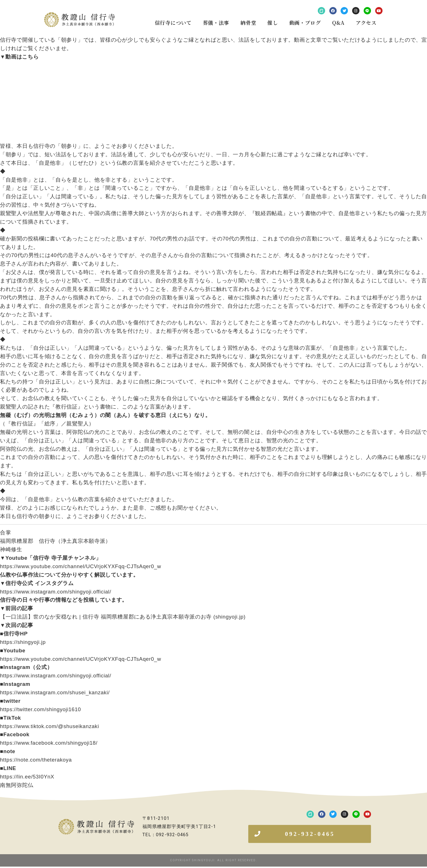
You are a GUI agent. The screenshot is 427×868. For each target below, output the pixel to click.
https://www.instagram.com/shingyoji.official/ (56, 592)
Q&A (338, 23)
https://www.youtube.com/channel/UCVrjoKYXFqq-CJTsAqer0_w (81, 566)
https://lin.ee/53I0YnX (27, 777)
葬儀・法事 (216, 23)
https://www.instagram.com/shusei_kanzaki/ (55, 692)
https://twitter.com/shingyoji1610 (41, 709)
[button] (310, 835)
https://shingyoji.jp (23, 642)
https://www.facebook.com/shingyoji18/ (49, 743)
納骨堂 (248, 23)
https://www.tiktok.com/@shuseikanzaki (50, 726)
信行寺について (173, 23)
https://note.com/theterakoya (36, 760)
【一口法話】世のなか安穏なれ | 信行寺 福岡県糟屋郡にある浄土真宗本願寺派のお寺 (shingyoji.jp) (123, 617)
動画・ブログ (305, 23)
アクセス (366, 23)
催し (273, 23)
